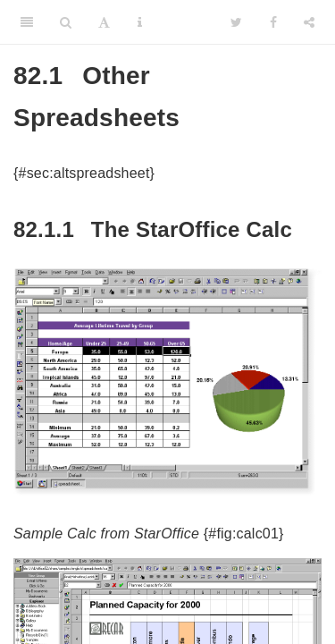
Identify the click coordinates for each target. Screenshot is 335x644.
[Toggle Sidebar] (27, 22)
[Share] (309, 22)
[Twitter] (236, 22)
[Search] (66, 22)
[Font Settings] (104, 22)
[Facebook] (273, 22)
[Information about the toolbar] (140, 22)
